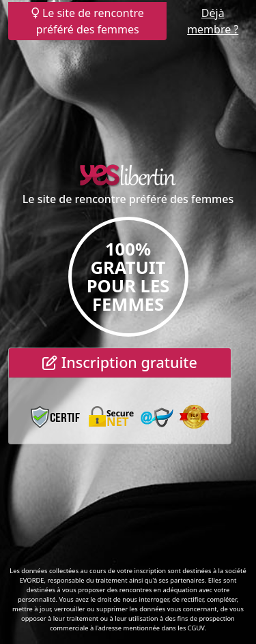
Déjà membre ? (213, 21)
